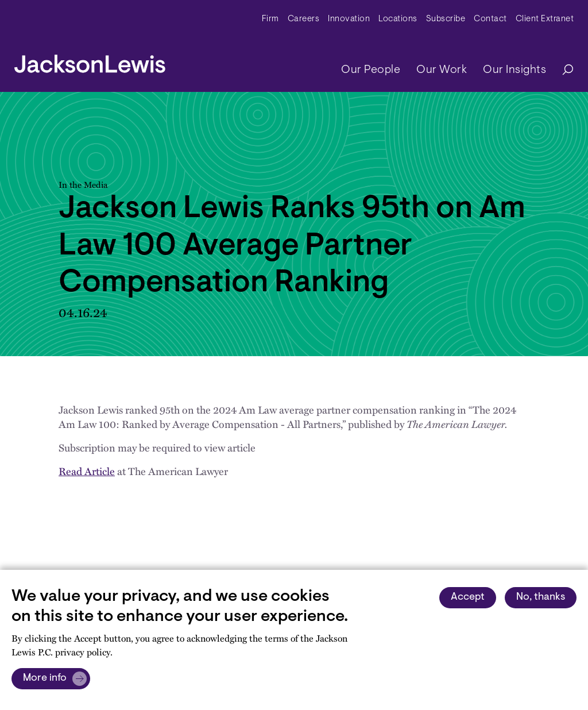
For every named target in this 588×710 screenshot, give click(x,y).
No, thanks (541, 597)
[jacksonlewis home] (90, 61)
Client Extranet (545, 19)
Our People (371, 70)
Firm (270, 19)
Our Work (442, 70)
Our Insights (514, 70)
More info (45, 678)
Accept (468, 597)
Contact (490, 19)
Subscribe (446, 19)
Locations (398, 19)
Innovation (349, 19)
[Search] (562, 70)
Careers (304, 19)
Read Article (87, 471)
